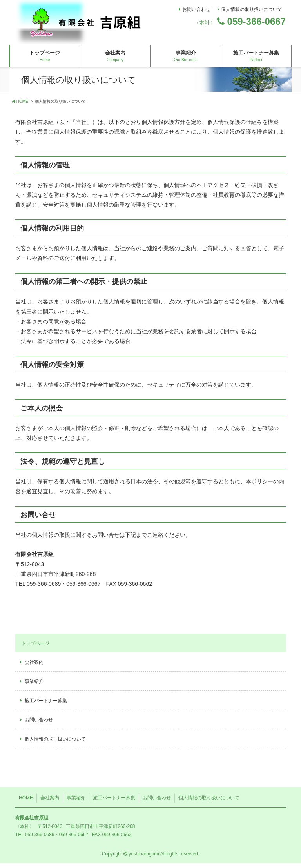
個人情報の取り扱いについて (252, 9)
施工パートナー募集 (256, 61)
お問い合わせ (196, 9)
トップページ (45, 61)
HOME (20, 106)
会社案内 (115, 61)
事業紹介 (185, 61)
